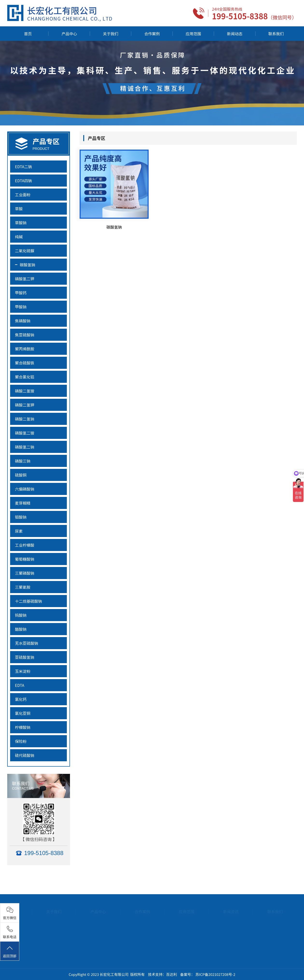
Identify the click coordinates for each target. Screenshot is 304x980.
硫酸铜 (21, 475)
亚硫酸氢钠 (25, 657)
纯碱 (19, 237)
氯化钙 (21, 699)
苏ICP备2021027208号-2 (215, 974)
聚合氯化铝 (25, 377)
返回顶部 (10, 952)
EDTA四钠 (24, 181)
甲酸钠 (21, 307)
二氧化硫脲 (25, 251)
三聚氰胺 (23, 587)
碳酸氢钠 (28, 265)
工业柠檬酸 (25, 545)
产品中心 (69, 34)
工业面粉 (23, 195)
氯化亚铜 (23, 713)
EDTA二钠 (24, 167)
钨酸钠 (21, 615)
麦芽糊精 (23, 503)
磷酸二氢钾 (25, 405)
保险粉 (21, 741)
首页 (28, 34)
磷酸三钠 (23, 461)
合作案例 (152, 34)
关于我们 (111, 34)
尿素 (19, 531)
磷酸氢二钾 (25, 279)
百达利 (171, 974)
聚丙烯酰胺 (25, 349)
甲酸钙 (21, 293)
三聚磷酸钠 (25, 573)
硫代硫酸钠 (25, 755)
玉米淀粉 (23, 671)
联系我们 (276, 34)
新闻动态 (235, 34)
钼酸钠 (21, 517)
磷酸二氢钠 (25, 419)
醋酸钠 (21, 629)
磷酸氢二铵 (25, 433)
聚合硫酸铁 (25, 363)
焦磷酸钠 (23, 321)
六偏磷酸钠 (25, 489)
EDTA (20, 685)
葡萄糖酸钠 (25, 559)
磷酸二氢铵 (25, 391)
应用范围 (193, 34)
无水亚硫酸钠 (27, 643)
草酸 (19, 209)
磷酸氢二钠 (25, 447)
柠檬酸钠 (23, 727)
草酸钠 (21, 223)
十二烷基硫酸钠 (28, 601)
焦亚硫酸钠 (25, 335)
